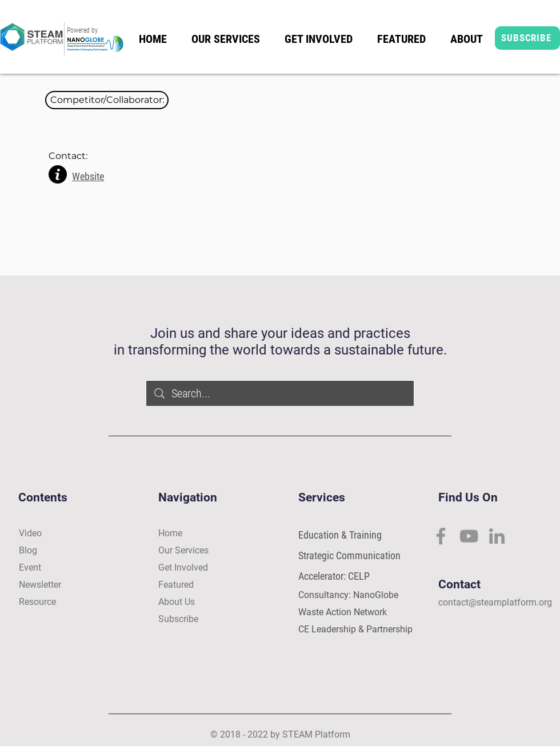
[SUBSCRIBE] (527, 38)
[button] (107, 100)
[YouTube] (469, 536)
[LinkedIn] (497, 536)
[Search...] (281, 393)
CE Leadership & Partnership (355, 629)
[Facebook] (441, 536)
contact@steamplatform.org (495, 602)
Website (88, 176)
